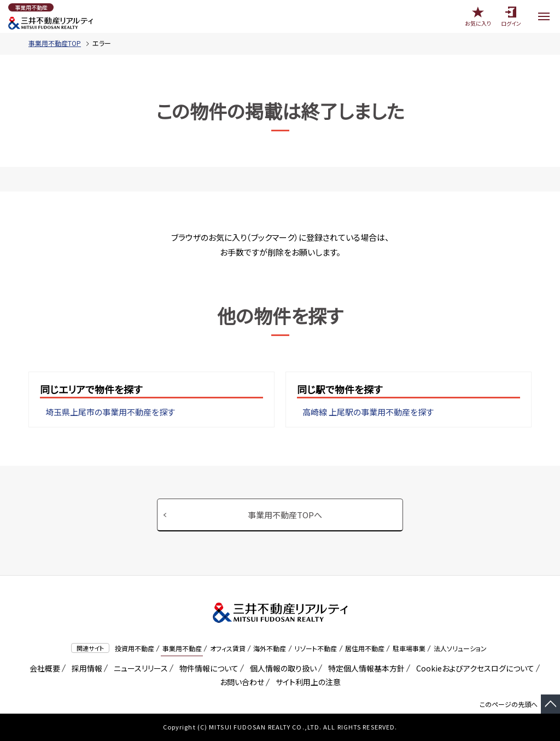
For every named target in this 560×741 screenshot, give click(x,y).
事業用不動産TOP (55, 43)
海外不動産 (270, 648)
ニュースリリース (139, 668)
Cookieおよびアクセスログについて (473, 668)
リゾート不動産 (316, 648)
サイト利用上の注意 (306, 682)
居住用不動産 (365, 648)
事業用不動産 (182, 648)
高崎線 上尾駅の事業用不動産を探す (368, 412)
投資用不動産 (135, 648)
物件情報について (207, 668)
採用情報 (85, 668)
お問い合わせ (242, 682)
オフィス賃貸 (228, 648)
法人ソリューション (460, 648)
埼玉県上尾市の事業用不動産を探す (110, 412)
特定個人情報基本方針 (364, 668)
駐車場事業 (409, 648)
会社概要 (43, 668)
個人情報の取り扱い (281, 668)
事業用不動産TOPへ (285, 515)
